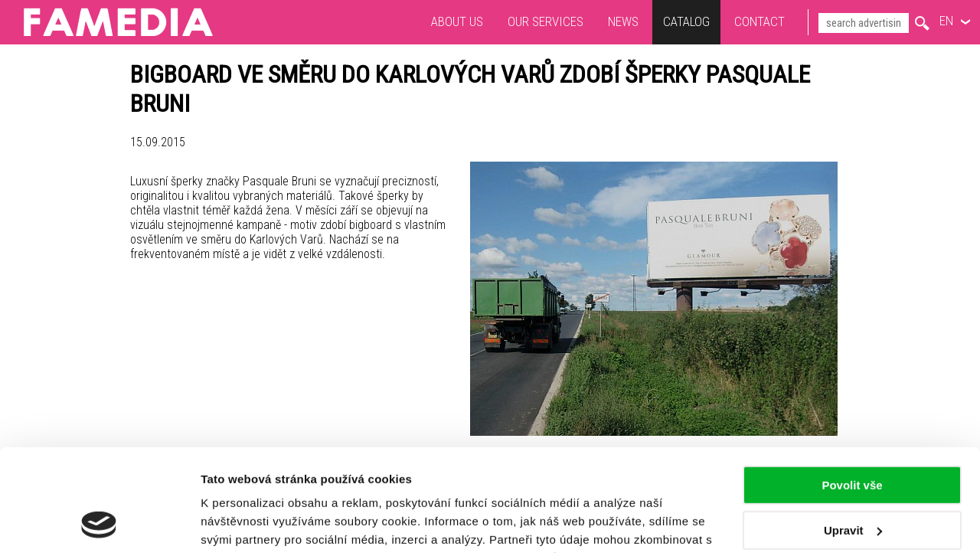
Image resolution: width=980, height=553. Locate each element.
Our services (546, 21)
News (623, 21)
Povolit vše (852, 389)
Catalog (686, 21)
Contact (759, 21)
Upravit (853, 434)
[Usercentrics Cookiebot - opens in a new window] (99, 523)
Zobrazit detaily (243, 523)
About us (457, 21)
